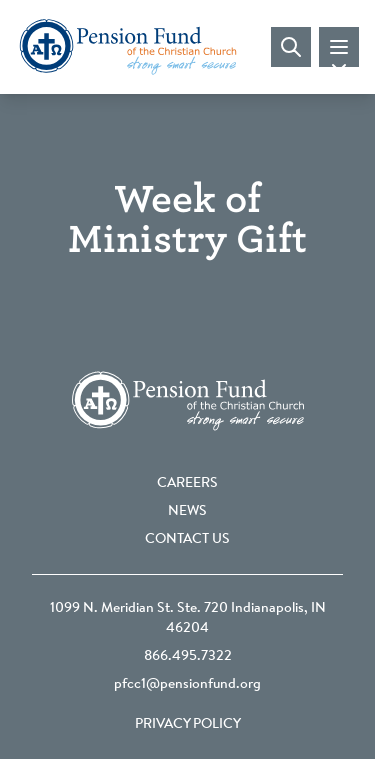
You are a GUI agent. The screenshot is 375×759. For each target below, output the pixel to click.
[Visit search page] (291, 47)
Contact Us (187, 540)
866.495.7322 (188, 657)
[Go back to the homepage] (128, 47)
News (187, 512)
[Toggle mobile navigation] (339, 47)
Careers (187, 484)
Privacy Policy (188, 725)
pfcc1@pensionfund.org (187, 685)
